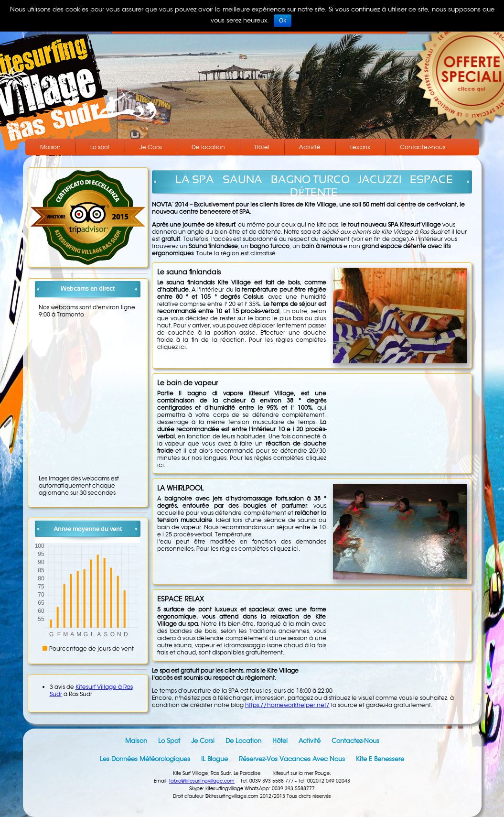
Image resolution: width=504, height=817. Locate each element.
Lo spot (100, 147)
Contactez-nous (423, 147)
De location (208, 147)
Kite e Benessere (380, 759)
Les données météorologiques (145, 759)
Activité (310, 147)
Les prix (360, 147)
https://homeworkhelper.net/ (287, 705)
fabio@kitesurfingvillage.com (202, 781)
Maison (50, 147)
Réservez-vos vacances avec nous (292, 759)
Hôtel (262, 147)
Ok (283, 21)
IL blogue (214, 759)
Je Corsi (151, 147)
